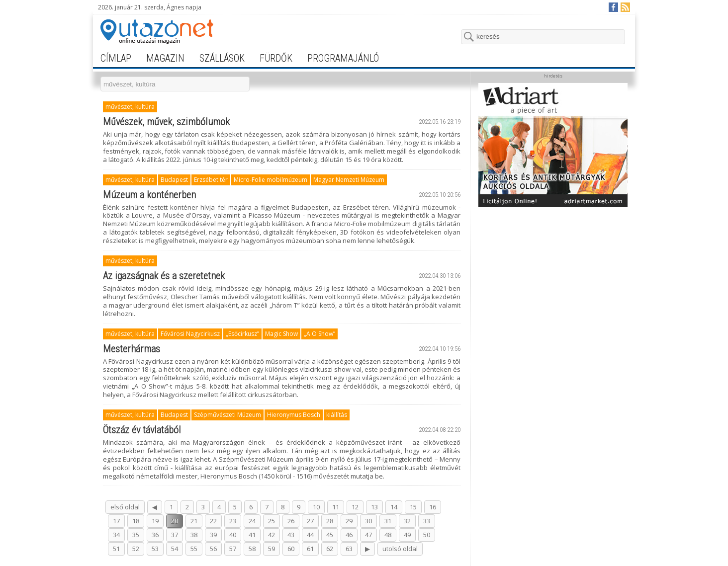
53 (155, 549)
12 (355, 507)
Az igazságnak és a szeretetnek (164, 276)
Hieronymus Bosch (294, 415)
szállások (222, 58)
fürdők (276, 58)
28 (330, 521)
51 (116, 549)
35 (136, 535)
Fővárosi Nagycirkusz (190, 334)
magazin (165, 58)
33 (427, 521)
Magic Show (281, 334)
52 (136, 549)
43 (291, 535)
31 (388, 521)
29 (349, 521)
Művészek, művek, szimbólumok (166, 122)
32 (407, 521)
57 (233, 549)
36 (155, 535)
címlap (116, 58)
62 (330, 549)
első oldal (125, 507)
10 (316, 507)
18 (136, 521)
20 (175, 521)
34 (116, 535)
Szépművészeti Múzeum (227, 415)
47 (368, 535)
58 (252, 549)
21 (194, 521)
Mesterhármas (132, 349)
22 (213, 521)
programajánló (343, 58)
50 (427, 535)
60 (291, 549)
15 (413, 507)
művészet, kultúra (130, 107)
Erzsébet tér (211, 180)
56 (213, 549)
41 (252, 535)
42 (272, 535)
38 (194, 535)
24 (252, 521)
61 (310, 549)
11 (336, 507)
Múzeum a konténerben (149, 195)
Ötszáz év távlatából (142, 430)
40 (233, 535)
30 (368, 521)
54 (175, 549)
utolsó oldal (400, 549)
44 (310, 535)
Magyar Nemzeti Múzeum (349, 180)
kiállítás (337, 415)
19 (155, 521)
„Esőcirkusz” (242, 334)
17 (116, 521)
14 (394, 507)
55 (194, 549)
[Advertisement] (553, 274)
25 (272, 521)
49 (407, 535)
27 (310, 521)
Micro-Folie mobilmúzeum (271, 180)
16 (433, 507)
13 (374, 507)
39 (213, 535)
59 (272, 549)
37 (175, 535)
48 (388, 535)
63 (349, 549)
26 (291, 521)
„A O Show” (319, 334)
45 (330, 535)
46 (349, 535)
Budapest (174, 180)
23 (233, 521)
